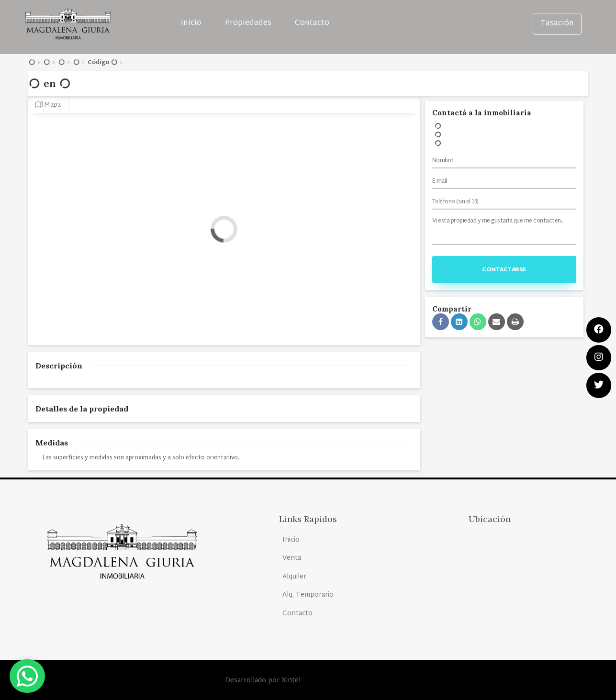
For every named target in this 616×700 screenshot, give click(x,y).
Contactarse (504, 270)
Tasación (557, 24)
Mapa (48, 105)
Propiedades (248, 23)
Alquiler (294, 577)
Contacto (312, 23)
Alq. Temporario (308, 595)
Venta (292, 558)
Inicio (191, 23)
